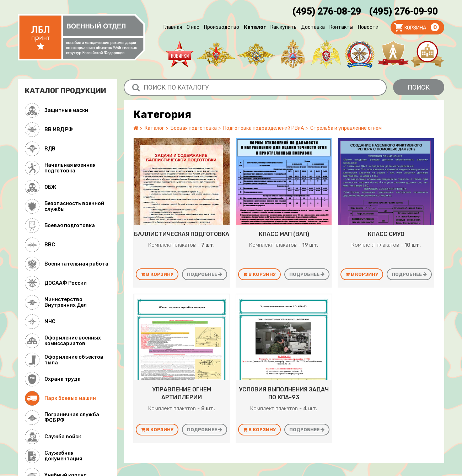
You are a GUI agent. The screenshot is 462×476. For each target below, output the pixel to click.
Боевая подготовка (194, 128)
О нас (193, 27)
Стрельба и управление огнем (346, 128)
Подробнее (205, 274)
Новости (368, 27)
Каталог (255, 27)
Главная (173, 27)
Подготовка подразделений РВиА (264, 128)
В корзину (157, 274)
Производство (222, 27)
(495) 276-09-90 (403, 11)
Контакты (341, 27)
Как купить (283, 27)
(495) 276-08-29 (327, 11)
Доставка (313, 27)
